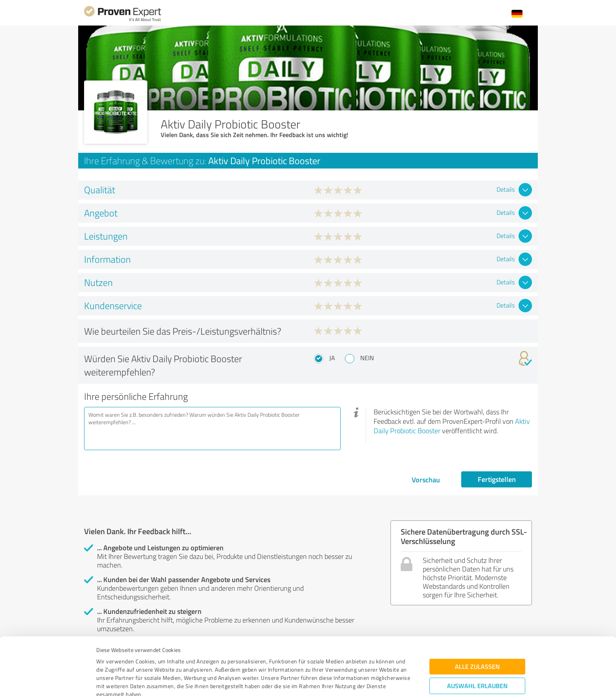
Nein (367, 358)
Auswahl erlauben (477, 634)
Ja (332, 358)
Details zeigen (363, 681)
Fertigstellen (497, 479)
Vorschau (426, 480)
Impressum (110, 659)
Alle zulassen (477, 615)
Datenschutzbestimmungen (163, 659)
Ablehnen (478, 658)
